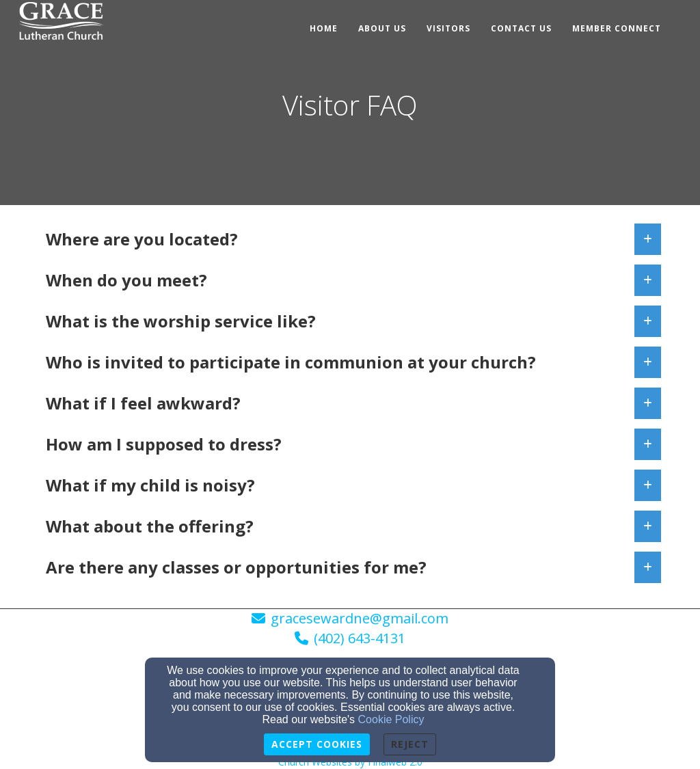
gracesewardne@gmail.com (360, 618)
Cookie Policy (391, 719)
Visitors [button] (448, 28)
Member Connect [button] (617, 28)
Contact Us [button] (521, 28)
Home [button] (324, 28)
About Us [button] (382, 28)
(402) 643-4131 (360, 638)
